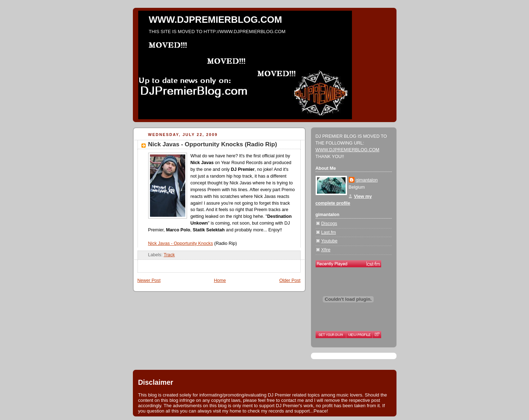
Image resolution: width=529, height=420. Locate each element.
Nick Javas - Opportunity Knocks (181, 243)
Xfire (326, 250)
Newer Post (149, 280)
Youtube (330, 241)
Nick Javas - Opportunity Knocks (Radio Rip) (213, 144)
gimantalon (367, 180)
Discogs (329, 224)
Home (220, 280)
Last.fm (329, 232)
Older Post (290, 280)
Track (169, 255)
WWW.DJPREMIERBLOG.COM (216, 20)
